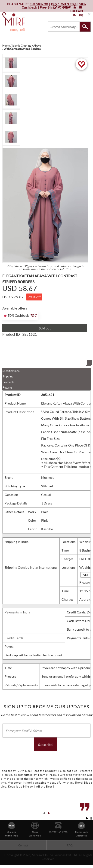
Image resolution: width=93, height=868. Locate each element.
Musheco (48, 477)
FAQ (70, 845)
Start (87, 818)
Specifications (11, 371)
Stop (91, 818)
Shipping (8, 376)
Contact (23, 845)
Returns (7, 388)
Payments (8, 382)
